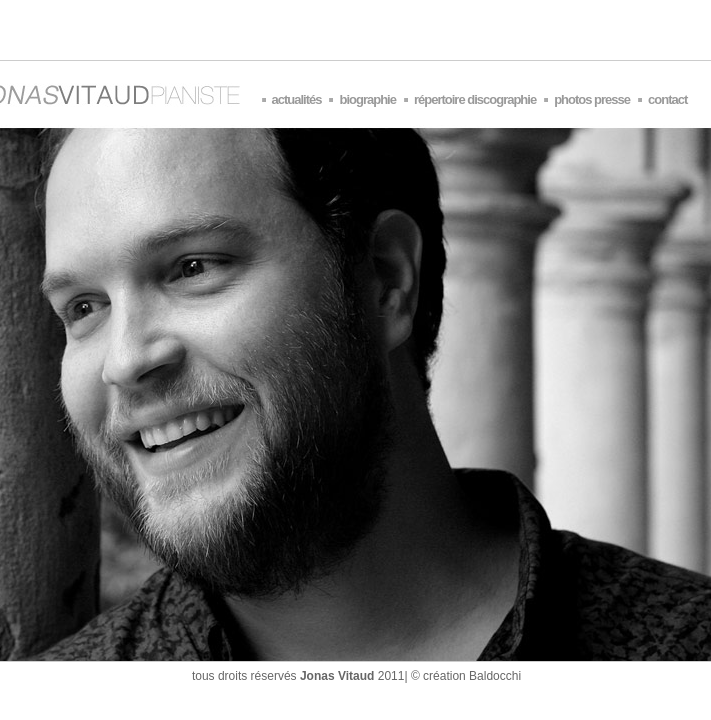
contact (667, 99)
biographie (367, 99)
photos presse (592, 99)
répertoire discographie (475, 99)
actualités (297, 99)
